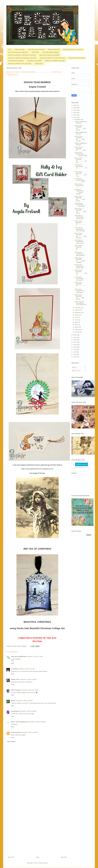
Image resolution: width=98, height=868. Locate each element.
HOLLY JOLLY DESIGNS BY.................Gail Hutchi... (80, 128)
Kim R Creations (16, 690)
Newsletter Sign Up (81, 464)
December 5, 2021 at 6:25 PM (28, 711)
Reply (13, 663)
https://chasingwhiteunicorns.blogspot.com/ (37, 469)
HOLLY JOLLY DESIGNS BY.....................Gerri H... (81, 272)
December (78, 120)
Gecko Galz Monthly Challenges (51, 52)
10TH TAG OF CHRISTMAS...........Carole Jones (81, 242)
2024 (75, 110)
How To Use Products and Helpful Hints (18, 52)
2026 (75, 105)
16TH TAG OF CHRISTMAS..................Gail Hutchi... (81, 205)
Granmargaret (15, 711)
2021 (75, 117)
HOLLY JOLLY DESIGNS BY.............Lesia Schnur (80, 199)
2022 (75, 115)
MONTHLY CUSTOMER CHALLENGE (55, 61)
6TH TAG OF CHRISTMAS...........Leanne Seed (81, 266)
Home (10, 50)
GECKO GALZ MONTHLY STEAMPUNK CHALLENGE (22, 58)
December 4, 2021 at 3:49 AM (28, 679)
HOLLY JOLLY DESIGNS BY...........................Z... (81, 223)
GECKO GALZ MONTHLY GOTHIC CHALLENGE (52, 58)
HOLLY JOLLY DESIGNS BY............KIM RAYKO (79, 297)
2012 (75, 354)
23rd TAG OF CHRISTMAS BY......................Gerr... (81, 167)
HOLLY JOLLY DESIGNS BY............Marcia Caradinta (80, 260)
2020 (75, 335)
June (76, 320)
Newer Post (11, 857)
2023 (75, 113)
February (78, 329)
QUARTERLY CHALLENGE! (34, 61)
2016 (75, 345)
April (76, 325)
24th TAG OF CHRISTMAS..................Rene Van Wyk (81, 154)
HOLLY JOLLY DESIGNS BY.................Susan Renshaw (81, 236)
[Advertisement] (37, 821)
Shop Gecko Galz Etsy (54, 50)
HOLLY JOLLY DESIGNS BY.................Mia (80, 149)
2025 (75, 108)
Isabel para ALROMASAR (18, 656)
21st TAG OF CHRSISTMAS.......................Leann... (81, 180)
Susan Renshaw (16, 732)
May (76, 322)
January (77, 332)
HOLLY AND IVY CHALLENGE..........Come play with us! (81, 303)
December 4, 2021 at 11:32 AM (30, 690)
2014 (75, 349)
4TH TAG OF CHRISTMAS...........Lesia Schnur (81, 279)
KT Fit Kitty (14, 669)
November (78, 308)
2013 (75, 352)
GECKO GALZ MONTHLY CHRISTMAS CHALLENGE (22, 55)
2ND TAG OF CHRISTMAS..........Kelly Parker (81, 291)
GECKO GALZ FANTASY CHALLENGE (49, 55)
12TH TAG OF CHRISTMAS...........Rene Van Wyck (81, 229)
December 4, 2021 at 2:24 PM (24, 701)
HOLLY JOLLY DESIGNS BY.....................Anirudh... (81, 160)
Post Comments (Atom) (41, 863)
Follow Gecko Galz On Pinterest (36, 50)
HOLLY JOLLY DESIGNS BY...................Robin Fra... (81, 174)
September (78, 313)
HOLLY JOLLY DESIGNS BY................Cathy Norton (80, 211)
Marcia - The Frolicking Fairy (19, 722)
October (77, 310)
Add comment (11, 741)
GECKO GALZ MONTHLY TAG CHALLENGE (20, 64)
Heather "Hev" (15, 679)
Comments (76, 371)
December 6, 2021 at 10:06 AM (37, 722)
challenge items (39, 64)
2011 (75, 357)
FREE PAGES (35, 52)
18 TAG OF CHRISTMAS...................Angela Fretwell (81, 192)
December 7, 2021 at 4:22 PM (29, 732)
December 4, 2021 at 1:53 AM (35, 656)
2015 (75, 347)
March (77, 327)
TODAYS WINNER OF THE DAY (81, 122)
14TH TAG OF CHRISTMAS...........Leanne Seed (81, 217)
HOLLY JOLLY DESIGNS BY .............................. (80, 186)
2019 (75, 337)
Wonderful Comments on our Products (73, 50)
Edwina (13, 701)
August (77, 315)
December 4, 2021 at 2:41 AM (26, 669)
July (76, 317)
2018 (75, 340)
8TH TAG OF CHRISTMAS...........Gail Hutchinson (81, 254)
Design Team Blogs (20, 50)
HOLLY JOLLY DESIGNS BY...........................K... (81, 248)
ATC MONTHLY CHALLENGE (16, 61)
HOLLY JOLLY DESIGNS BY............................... (81, 285)
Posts (75, 368)
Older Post (64, 857)
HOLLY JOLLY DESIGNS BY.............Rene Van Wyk (80, 139)
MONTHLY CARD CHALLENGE (77, 58)
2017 (75, 342)
